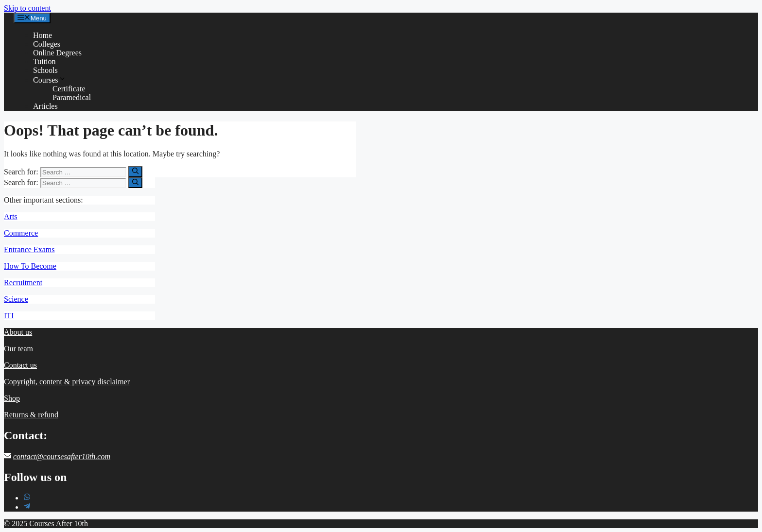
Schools (45, 70)
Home (43, 35)
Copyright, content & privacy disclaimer (67, 382)
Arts (11, 216)
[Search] (135, 172)
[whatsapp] (27, 498)
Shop (12, 398)
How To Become (30, 266)
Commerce (21, 233)
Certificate (69, 89)
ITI (9, 316)
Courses (50, 80)
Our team (18, 349)
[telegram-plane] (27, 507)
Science (16, 299)
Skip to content (27, 8)
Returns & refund (31, 415)
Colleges (47, 44)
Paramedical (72, 97)
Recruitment (23, 283)
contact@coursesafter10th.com (62, 456)
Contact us (20, 365)
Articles (45, 106)
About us (18, 332)
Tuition (44, 61)
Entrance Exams (29, 249)
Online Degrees (57, 53)
